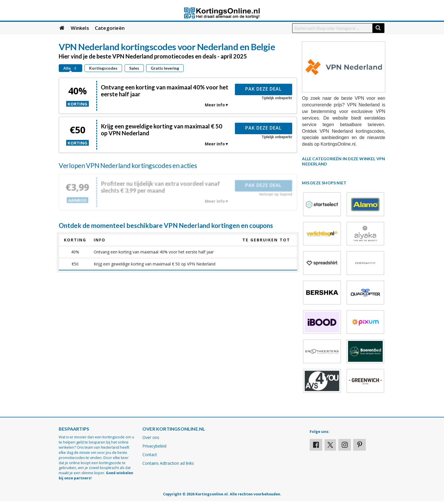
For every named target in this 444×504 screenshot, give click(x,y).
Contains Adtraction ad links (168, 463)
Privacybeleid (154, 446)
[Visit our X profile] (330, 445)
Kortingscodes (103, 68)
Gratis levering (165, 68)
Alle (70, 68)
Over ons (151, 437)
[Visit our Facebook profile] (316, 445)
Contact (150, 455)
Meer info (215, 105)
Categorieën (110, 28)
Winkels (80, 28)
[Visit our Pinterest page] (359, 445)
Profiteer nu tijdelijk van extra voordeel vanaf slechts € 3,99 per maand (160, 187)
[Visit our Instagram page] (345, 445)
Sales (134, 68)
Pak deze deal (263, 89)
